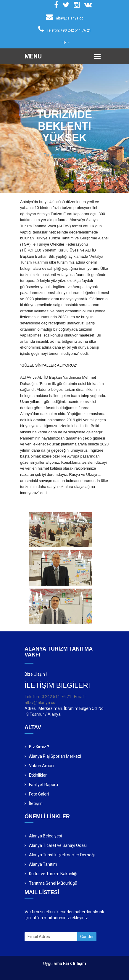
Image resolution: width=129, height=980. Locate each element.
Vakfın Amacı (42, 766)
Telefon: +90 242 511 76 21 (65, 30)
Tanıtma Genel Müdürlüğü (53, 883)
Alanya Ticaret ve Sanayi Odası (58, 845)
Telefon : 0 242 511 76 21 (48, 697)
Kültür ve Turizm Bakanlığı (53, 874)
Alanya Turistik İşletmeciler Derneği (62, 855)
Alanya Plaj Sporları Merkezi (55, 756)
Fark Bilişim (75, 963)
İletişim (36, 803)
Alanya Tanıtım (43, 864)
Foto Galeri (39, 794)
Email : (80, 697)
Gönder (87, 937)
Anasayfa (64, 149)
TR (66, 43)
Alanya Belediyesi (45, 836)
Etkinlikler (38, 775)
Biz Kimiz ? (39, 747)
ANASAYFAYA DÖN (90, 181)
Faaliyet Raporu (43, 785)
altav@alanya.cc (65, 18)
